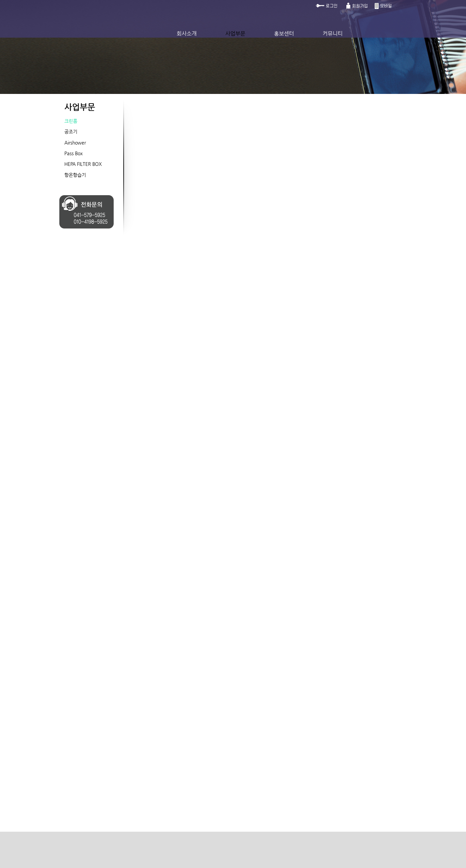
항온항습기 (75, 175)
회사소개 (187, 33)
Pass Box (73, 153)
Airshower (75, 143)
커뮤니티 (333, 33)
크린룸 (71, 121)
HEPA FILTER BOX (83, 164)
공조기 (71, 132)
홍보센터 (284, 33)
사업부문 (235, 33)
